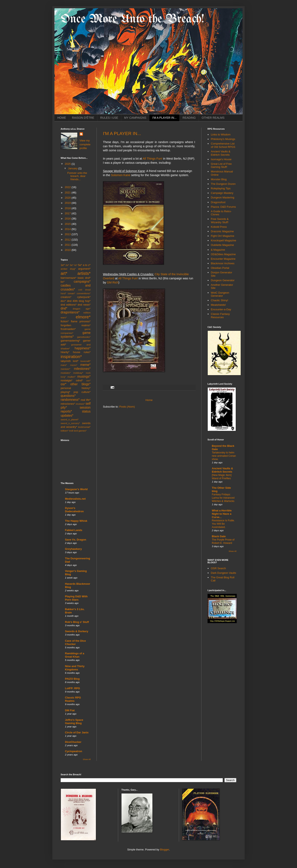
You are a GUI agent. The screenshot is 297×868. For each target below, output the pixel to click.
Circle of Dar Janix (77, 732)
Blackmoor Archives (223, 263)
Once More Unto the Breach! (132, 19)
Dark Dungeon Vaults (223, 573)
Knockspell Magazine (223, 240)
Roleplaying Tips (221, 188)
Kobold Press (219, 227)
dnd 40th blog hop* (79, 301)
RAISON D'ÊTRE (83, 118)
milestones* (82, 369)
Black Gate (219, 536)
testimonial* (84, 427)
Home (149, 400)
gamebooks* (84, 337)
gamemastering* (70, 341)
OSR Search (218, 568)
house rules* (82, 352)
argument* (84, 269)
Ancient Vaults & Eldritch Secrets (220, 153)
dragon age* (82, 309)
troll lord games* (78, 431)
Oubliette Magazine (222, 245)
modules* (66, 373)
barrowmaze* (69, 278)
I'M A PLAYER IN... (164, 118)
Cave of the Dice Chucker (75, 642)
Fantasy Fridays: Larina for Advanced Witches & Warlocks (223, 498)
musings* (84, 376)
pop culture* (82, 392)
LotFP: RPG (72, 688)
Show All (87, 759)
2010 (68, 250)
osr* (64, 384)
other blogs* (80, 384)
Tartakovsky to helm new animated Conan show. (224, 456)
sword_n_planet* (70, 419)
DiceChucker (73, 742)
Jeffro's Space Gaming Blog (74, 722)
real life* (86, 400)
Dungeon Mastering (222, 197)
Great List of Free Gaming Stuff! (221, 165)
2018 (68, 208)
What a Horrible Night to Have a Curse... (222, 514)
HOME (62, 118)
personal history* (76, 388)
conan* (71, 293)
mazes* (74, 365)
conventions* (84, 293)
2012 (68, 240)
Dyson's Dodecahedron (74, 510)
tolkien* (65, 431)
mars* (64, 365)
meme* (85, 365)
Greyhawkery (73, 549)
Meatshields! (218, 305)
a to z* (87, 265)
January (73, 168)
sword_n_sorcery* (70, 423)
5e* (80, 265)
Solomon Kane (121, 175)
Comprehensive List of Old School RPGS (223, 145)
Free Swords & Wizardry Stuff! (220, 221)
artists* (84, 273)
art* (64, 273)
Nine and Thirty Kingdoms (75, 668)
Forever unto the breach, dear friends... (77, 176)
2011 (68, 245)
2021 (68, 193)
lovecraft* (85, 361)
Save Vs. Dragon (76, 540)
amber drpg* (68, 269)
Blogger (165, 850)
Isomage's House (221, 159)
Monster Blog (219, 179)
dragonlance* (70, 312)
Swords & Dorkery (77, 631)
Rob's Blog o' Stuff (77, 622)
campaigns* (82, 282)
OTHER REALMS (213, 118)
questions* (68, 396)
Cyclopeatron (74, 751)
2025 (68, 164)
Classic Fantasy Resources (220, 316)
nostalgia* (67, 380)
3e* (72, 265)
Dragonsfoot (218, 202)
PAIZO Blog (72, 679)
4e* (76, 265)
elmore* (83, 317)
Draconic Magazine (222, 231)
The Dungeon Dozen (223, 184)
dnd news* (84, 305)
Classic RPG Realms (73, 699)
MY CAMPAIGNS (135, 118)
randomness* (70, 400)
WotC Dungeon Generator (220, 294)
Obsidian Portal (220, 268)
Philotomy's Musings (223, 139)
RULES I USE (109, 118)
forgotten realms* (76, 325)
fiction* (65, 321)
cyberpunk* (84, 297)
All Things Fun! (152, 159)
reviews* (80, 404)
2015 (68, 224)
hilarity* (65, 352)
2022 (68, 187)
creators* (66, 297)
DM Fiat (70, 710)
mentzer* (65, 369)
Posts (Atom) (127, 407)
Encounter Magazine (223, 259)
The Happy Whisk (76, 521)
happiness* (83, 348)
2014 (68, 229)
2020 (68, 198)
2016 (68, 219)
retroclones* (68, 404)
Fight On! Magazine (222, 236)
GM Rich (113, 282)
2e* (67, 265)
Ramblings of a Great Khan (75, 655)
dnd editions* (69, 305)
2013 (68, 234)
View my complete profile (85, 144)
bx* (63, 282)
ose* (88, 381)
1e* (63, 265)
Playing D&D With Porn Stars (76, 598)
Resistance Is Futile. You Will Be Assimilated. (223, 524)
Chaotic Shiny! (219, 300)
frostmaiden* (68, 329)
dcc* (63, 301)
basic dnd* (84, 278)
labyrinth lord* (70, 361)
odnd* (79, 380)
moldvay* (78, 373)
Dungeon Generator (223, 280)
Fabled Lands (74, 530)
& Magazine (218, 250)
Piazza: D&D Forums (223, 207)
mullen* (71, 377)
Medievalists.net (75, 499)
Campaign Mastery (222, 193)
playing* (65, 392)
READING (189, 118)
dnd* (64, 308)
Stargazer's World (76, 489)
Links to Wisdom (221, 135)
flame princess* (81, 321)
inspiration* (71, 356)
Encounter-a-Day (221, 309)
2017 (68, 213)
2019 (68, 203)
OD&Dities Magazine (223, 254)
